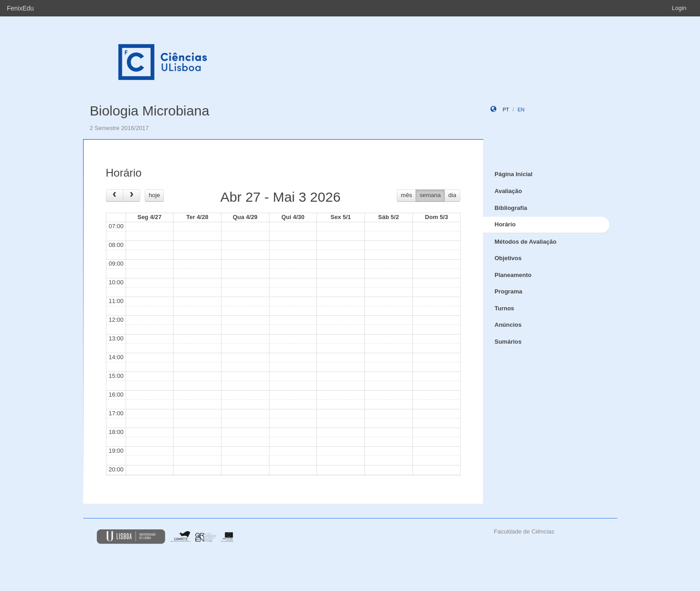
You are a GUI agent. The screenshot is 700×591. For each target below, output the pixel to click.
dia (452, 195)
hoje (155, 195)
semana (430, 195)
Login (679, 8)
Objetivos (508, 258)
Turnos (504, 308)
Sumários (508, 342)
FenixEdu (20, 8)
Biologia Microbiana (150, 111)
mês (407, 195)
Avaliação (508, 191)
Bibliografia (511, 208)
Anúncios (508, 325)
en (521, 110)
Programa (508, 291)
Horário (505, 224)
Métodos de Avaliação (526, 242)
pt (506, 110)
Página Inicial (513, 174)
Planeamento (513, 275)
